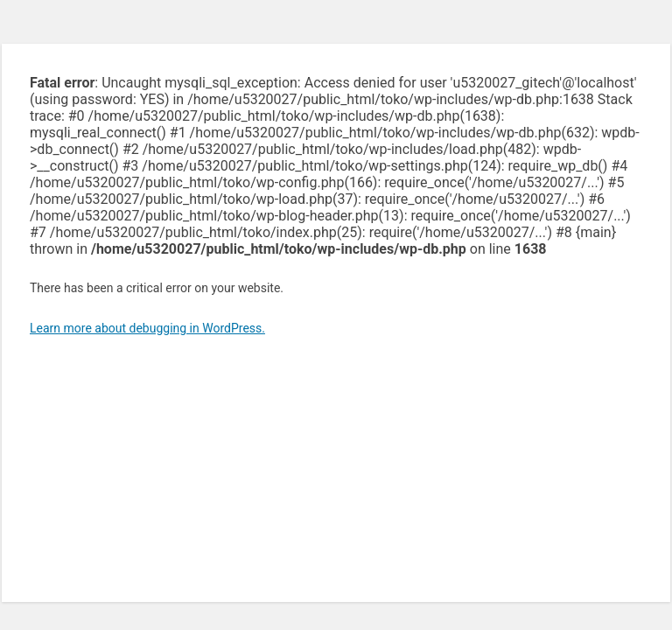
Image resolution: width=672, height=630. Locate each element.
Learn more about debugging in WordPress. (147, 328)
